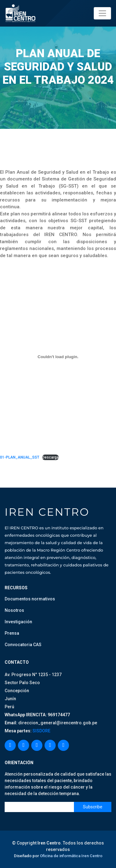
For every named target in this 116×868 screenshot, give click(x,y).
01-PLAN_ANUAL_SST (20, 457)
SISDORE (41, 731)
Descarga (50, 457)
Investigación (18, 622)
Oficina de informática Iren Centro (71, 856)
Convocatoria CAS (23, 645)
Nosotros (14, 610)
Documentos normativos (30, 599)
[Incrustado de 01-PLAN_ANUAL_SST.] (58, 357)
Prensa (12, 633)
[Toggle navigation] (102, 13)
